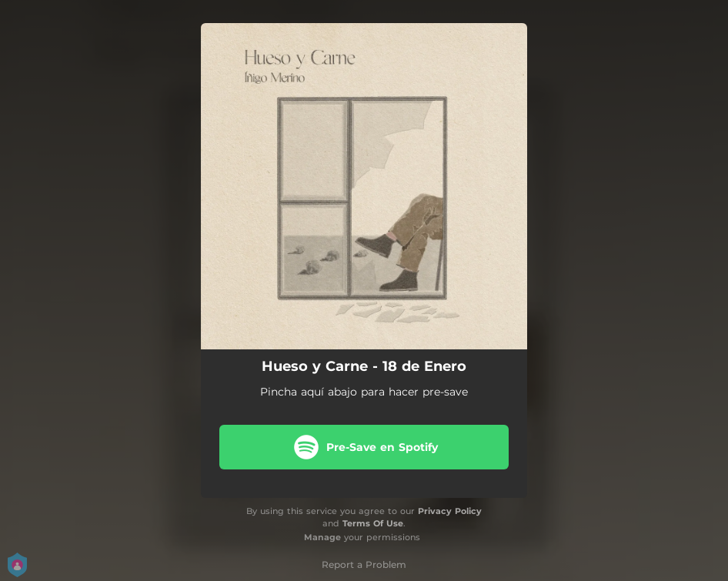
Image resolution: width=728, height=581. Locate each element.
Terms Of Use (373, 523)
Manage (322, 537)
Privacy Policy (450, 511)
